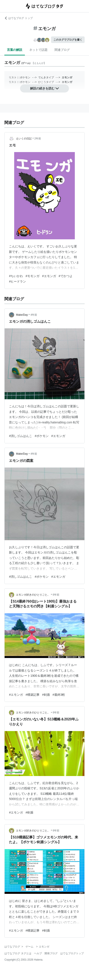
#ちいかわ (16, 276)
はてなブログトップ (72, 953)
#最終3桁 (59, 695)
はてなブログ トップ (18, 18)
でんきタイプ (46, 78)
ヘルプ (38, 953)
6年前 (56, 595)
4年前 (34, 315)
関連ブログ (62, 50)
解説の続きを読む (44, 88)
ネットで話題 (38, 50)
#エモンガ (49, 276)
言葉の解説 (15, 50)
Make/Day (22, 315)
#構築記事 (33, 695)
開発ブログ (51, 953)
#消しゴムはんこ (21, 436)
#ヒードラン (17, 281)
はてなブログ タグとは (18, 953)
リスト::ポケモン (19, 78)
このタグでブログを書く (68, 40)
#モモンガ (33, 276)
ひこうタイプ (46, 82)
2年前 (38, 139)
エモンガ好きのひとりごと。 (33, 595)
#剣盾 (46, 695)
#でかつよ (66, 276)
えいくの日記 (24, 139)
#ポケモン (42, 436)
